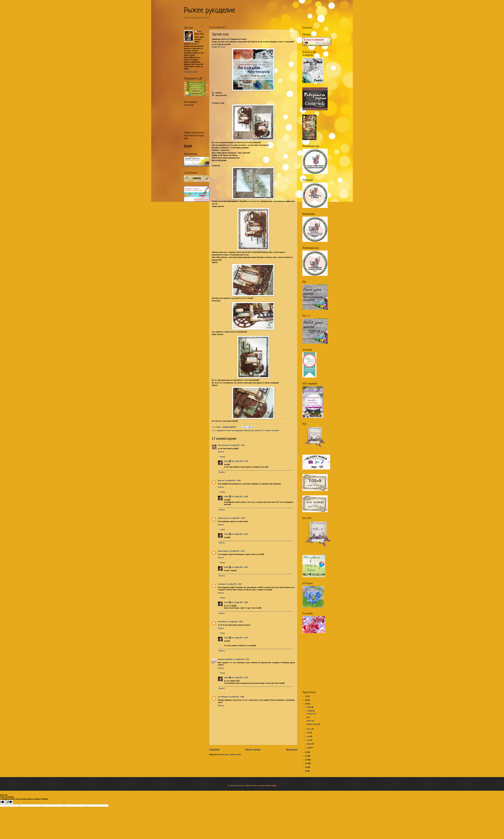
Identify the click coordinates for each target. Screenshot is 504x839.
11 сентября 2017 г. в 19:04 (235, 622)
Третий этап (221, 47)
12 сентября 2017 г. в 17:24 (240, 638)
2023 (307, 697)
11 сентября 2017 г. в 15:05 (240, 534)
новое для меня (249, 431)
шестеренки (275, 431)
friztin (262, 786)
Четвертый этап (311, 714)
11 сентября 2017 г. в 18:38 (240, 603)
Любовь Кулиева (223, 518)
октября (309, 707)
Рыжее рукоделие (210, 11)
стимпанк (267, 431)
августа (309, 729)
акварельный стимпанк (224, 431)
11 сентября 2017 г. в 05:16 (237, 551)
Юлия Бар (221, 481)
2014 (306, 760)
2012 (306, 767)
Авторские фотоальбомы (225, 659)
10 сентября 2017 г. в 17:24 (240, 461)
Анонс (308, 717)
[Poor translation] (9, 802)
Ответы (223, 457)
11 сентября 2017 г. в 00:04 (233, 481)
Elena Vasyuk (222, 584)
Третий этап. (310, 721)
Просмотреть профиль (191, 72)
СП (263, 431)
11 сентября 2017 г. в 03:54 (237, 518)
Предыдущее (292, 750)
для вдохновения (238, 431)
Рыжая (226, 461)
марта (309, 740)
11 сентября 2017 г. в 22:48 (236, 697)
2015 (306, 756)
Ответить (221, 452)
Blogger (274, 786)
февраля (310, 744)
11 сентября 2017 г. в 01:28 (240, 497)
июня (309, 737)
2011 (306, 771)
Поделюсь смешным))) (313, 724)
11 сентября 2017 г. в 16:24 (234, 584)
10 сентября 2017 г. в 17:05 (237, 445)
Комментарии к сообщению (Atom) (230, 755)
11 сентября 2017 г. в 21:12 (241, 659)
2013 (306, 764)
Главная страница (253, 750)
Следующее (214, 750)
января (309, 748)
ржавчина (258, 431)
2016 (306, 752)
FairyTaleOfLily (222, 622)
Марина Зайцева (223, 551)
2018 (306, 700)
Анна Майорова (223, 697)
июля (309, 733)
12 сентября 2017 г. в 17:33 (240, 678)
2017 (306, 704)
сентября (310, 711)
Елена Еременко (223, 445)
